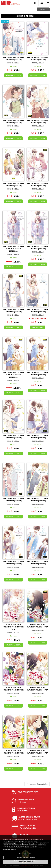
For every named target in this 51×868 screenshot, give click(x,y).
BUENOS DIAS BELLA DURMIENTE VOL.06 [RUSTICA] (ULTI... (13, 627)
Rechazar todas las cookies (26, 857)
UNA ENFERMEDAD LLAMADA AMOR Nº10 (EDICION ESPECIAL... (13, 249)
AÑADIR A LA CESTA (13, 75)
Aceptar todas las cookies (26, 862)
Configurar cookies (25, 854)
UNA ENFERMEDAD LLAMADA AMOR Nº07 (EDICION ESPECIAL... (13, 375)
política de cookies (9, 849)
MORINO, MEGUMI (13, 63)
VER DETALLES (38, 327)
